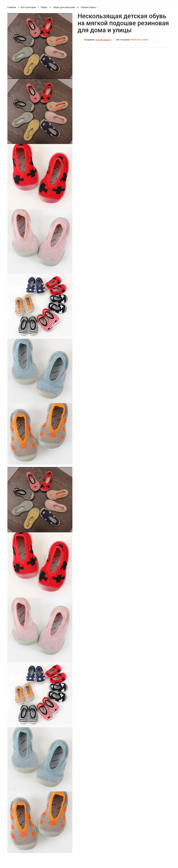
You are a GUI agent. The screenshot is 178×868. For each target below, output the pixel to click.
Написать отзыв (139, 40)
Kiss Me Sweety (103, 40)
